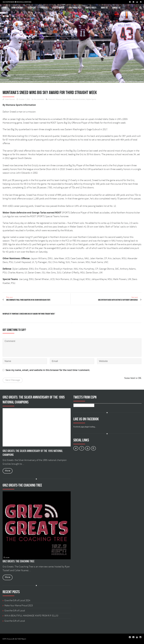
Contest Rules (91, 8)
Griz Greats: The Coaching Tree (19, 561)
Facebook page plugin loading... (85, 427)
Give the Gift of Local (15, 611)
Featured (52, 99)
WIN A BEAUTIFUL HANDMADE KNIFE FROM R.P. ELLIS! (31, 616)
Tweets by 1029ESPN (84, 405)
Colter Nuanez (10, 99)
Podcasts (44, 8)
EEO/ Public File (75, 8)
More (8, 471)
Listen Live (32, 8)
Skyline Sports (91, 99)
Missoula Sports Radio (64, 99)
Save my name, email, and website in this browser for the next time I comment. (48, 370)
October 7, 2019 (24, 99)
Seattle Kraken (58, 8)
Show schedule (17, 8)
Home (5, 8)
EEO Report (22, 639)
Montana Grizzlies (79, 99)
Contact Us (116, 8)
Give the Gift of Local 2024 (17, 600)
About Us (104, 8)
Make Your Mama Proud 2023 (19, 606)
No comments (39, 99)
